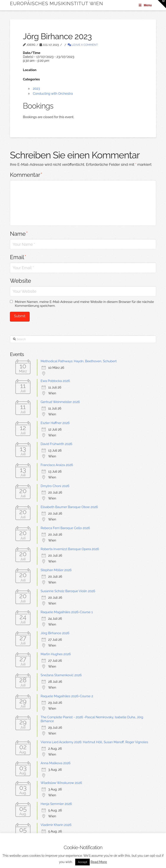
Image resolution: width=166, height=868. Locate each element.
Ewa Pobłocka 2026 (55, 381)
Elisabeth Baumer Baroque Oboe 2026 (69, 507)
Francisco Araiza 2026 (57, 465)
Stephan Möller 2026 (56, 570)
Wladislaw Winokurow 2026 (61, 783)
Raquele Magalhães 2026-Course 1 (67, 612)
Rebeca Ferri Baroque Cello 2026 (65, 528)
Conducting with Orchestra (53, 94)
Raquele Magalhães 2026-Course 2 (67, 696)
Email (18, 257)
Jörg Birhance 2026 (55, 633)
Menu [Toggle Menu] (145, 5)
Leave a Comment (83, 45)
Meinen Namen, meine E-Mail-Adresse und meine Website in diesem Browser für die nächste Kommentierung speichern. (84, 304)
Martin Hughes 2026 (56, 654)
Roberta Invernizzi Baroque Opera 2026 (70, 549)
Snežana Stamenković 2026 (61, 675)
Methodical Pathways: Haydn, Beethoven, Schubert (79, 361)
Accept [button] (82, 862)
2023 (36, 89)
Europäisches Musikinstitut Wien (57, 3)
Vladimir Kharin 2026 (56, 825)
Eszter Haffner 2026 (55, 423)
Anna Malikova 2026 (56, 763)
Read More (99, 862)
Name (19, 234)
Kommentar (26, 175)
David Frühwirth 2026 (56, 444)
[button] (162, 4)
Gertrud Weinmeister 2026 (60, 402)
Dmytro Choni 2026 (55, 486)
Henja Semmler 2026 (56, 804)
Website (21, 281)
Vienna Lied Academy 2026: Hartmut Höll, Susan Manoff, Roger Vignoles (94, 742)
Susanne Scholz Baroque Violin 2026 (68, 591)
